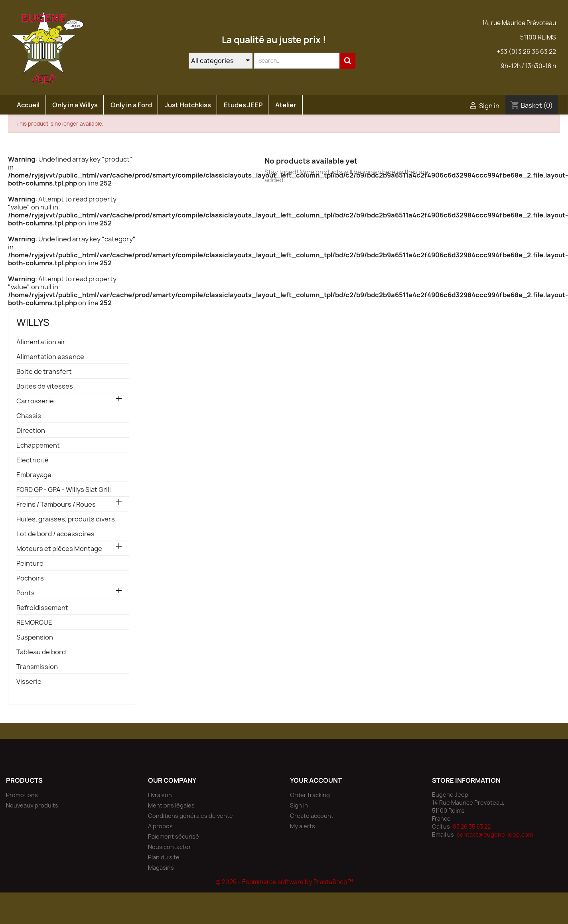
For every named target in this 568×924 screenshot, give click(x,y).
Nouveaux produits (32, 805)
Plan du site (164, 857)
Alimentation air (41, 342)
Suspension (35, 637)
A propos (160, 826)
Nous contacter (170, 847)
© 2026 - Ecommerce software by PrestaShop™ (284, 882)
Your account (316, 780)
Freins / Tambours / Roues (56, 504)
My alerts (303, 826)
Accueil (28, 105)
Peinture (30, 564)
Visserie (29, 682)
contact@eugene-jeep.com (495, 834)
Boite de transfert (44, 372)
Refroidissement (42, 608)
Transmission (37, 667)
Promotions (22, 795)
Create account (312, 816)
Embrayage (34, 475)
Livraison (160, 795)
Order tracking (310, 795)
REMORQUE (34, 623)
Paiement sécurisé (174, 836)
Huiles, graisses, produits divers (66, 519)
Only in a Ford (131, 105)
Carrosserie (35, 401)
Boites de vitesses (45, 386)
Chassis (29, 416)
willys (33, 322)
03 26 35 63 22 (472, 826)
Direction (31, 431)
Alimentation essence (50, 357)
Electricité (33, 460)
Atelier (286, 105)
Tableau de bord (41, 652)
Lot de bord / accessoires (55, 534)
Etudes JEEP (243, 105)
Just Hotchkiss (188, 105)
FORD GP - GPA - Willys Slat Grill (64, 490)
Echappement (38, 445)
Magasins (161, 868)
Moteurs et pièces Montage (59, 549)
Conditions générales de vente (190, 816)
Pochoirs (30, 578)
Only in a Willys (75, 105)
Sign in (299, 805)
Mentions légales (171, 805)
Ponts (26, 593)
